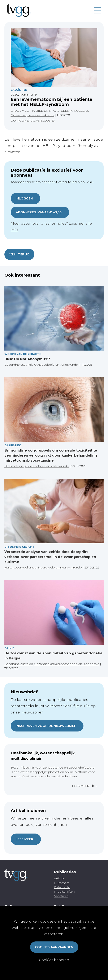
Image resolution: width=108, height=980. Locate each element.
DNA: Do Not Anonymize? (27, 359)
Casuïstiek (19, 90)
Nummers (62, 883)
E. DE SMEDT (21, 111)
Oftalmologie (14, 466)
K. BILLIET (40, 111)
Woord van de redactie (23, 354)
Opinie (9, 648)
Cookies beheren (54, 960)
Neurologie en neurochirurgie (60, 567)
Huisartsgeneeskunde (20, 567)
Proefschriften (64, 892)
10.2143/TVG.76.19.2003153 (36, 120)
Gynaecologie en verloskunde (33, 115)
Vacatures (61, 896)
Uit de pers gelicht (19, 547)
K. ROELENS (80, 111)
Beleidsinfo (62, 887)
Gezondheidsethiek (19, 365)
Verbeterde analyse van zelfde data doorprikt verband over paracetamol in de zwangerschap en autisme (50, 557)
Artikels (59, 878)
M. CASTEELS (59, 111)
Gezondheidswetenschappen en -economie (67, 664)
